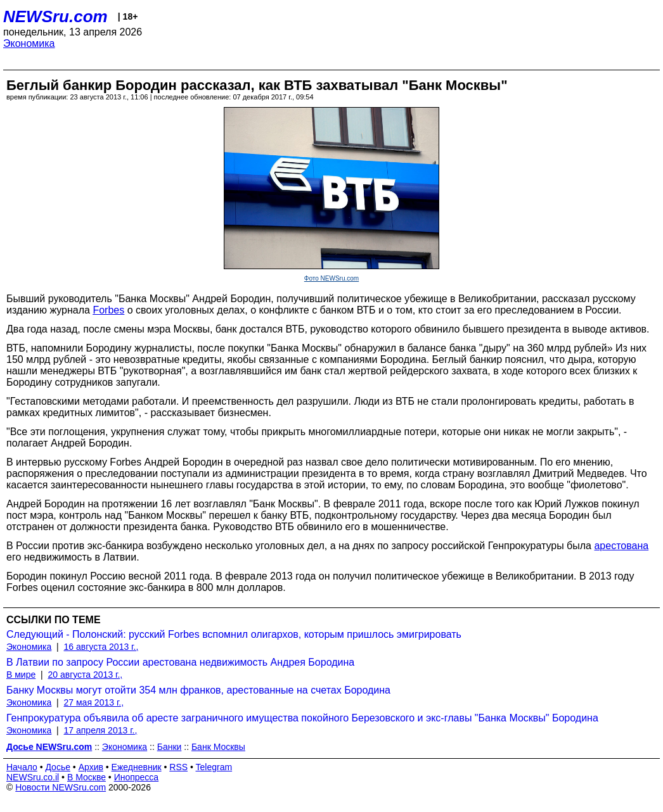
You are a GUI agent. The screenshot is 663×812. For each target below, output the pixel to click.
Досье (58, 767)
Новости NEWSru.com (61, 787)
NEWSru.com (55, 16)
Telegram (214, 767)
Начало (22, 767)
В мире (21, 675)
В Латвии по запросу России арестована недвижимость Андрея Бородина (180, 662)
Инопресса (137, 777)
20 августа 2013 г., (85, 675)
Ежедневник (137, 767)
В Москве (87, 777)
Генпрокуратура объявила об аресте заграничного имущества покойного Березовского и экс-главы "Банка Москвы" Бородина (302, 718)
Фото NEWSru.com (331, 278)
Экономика (29, 43)
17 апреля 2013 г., (101, 730)
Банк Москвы (218, 747)
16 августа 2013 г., (101, 647)
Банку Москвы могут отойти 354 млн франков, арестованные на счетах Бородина (198, 690)
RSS (178, 767)
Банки (170, 747)
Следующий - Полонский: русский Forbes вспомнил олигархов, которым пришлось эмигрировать (234, 634)
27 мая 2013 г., (94, 702)
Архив (91, 767)
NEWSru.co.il (33, 777)
